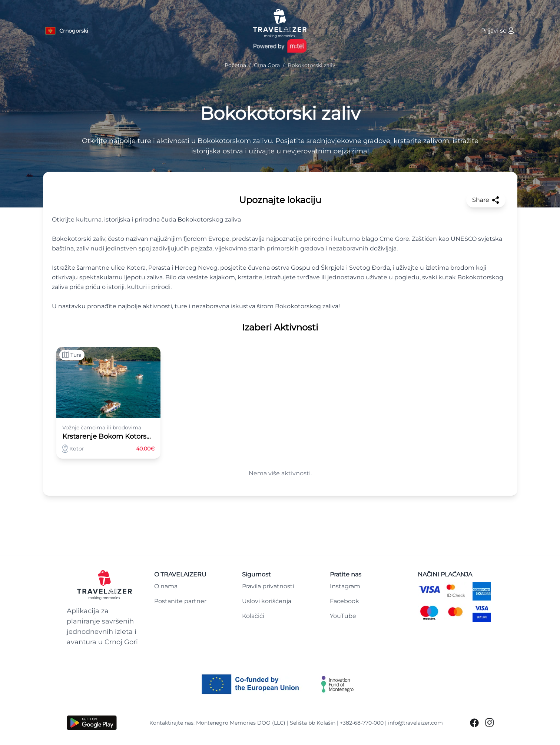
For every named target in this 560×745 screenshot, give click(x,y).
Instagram (345, 586)
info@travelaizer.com (415, 723)
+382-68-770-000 (362, 723)
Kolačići (253, 616)
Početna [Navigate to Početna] (235, 65)
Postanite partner (180, 601)
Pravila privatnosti (268, 586)
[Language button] (66, 31)
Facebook (344, 601)
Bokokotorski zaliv (280, 113)
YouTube (343, 616)
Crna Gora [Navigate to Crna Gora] (267, 65)
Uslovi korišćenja (267, 601)
